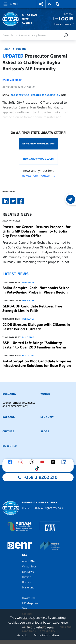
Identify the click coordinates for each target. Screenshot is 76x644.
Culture (8, 431)
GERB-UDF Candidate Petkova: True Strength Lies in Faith (32, 308)
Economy (47, 417)
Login (66, 19)
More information (46, 635)
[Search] (66, 35)
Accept (22, 635)
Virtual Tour (29, 567)
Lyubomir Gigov (12, 80)
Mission (27, 577)
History (26, 582)
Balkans (9, 417)
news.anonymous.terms (39, 175)
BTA (25, 555)
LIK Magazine (30, 603)
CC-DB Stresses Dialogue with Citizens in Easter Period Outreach (36, 327)
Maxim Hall (29, 598)
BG (49, 4)
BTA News (28, 572)
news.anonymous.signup (38, 144)
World (45, 394)
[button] (41, 4)
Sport (45, 431)
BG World (10, 446)
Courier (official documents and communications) (19, 404)
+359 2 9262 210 (41, 477)
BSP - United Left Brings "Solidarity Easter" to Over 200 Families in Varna (34, 345)
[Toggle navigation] (10, 4)
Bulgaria (21, 49)
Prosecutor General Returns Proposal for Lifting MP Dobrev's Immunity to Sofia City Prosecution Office (36, 231)
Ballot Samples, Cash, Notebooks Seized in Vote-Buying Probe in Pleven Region (36, 290)
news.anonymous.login (38, 159)
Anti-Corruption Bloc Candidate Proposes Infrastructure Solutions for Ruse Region (37, 363)
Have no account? (64, 24)
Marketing (28, 588)
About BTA (28, 561)
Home (6, 49)
